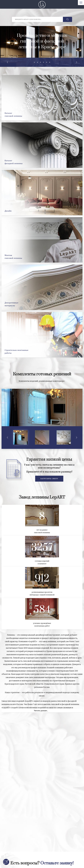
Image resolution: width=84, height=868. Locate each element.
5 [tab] (47, 62)
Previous (8, 62)
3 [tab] (40, 62)
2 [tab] (37, 62)
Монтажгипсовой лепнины (13, 257)
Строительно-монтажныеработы (16, 351)
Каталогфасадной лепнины (14, 162)
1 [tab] (34, 62)
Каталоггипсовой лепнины (13, 114)
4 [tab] (44, 62)
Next (76, 62)
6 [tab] (50, 62)
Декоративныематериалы (11, 304)
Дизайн (8, 211)
